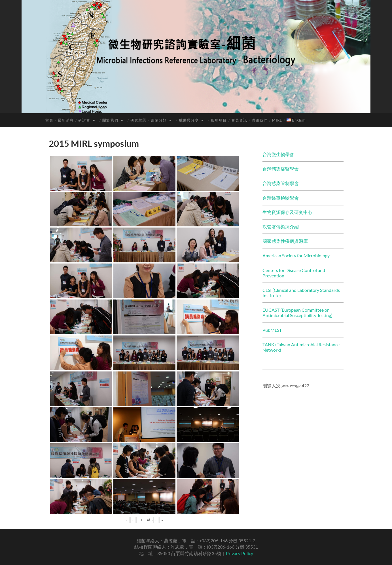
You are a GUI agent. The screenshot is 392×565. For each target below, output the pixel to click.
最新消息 (66, 120)
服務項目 (219, 120)
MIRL (277, 120)
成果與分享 (189, 120)
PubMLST (272, 330)
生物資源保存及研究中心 (287, 212)
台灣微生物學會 (278, 154)
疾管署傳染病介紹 (281, 227)
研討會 (84, 120)
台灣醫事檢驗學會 (281, 198)
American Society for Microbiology (296, 255)
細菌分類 (159, 120)
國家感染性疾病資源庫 (285, 241)
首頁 (49, 120)
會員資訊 (239, 120)
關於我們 (110, 120)
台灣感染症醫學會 (281, 169)
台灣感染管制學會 (281, 183)
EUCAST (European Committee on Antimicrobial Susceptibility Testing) (297, 313)
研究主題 (138, 120)
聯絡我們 (260, 120)
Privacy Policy (240, 553)
